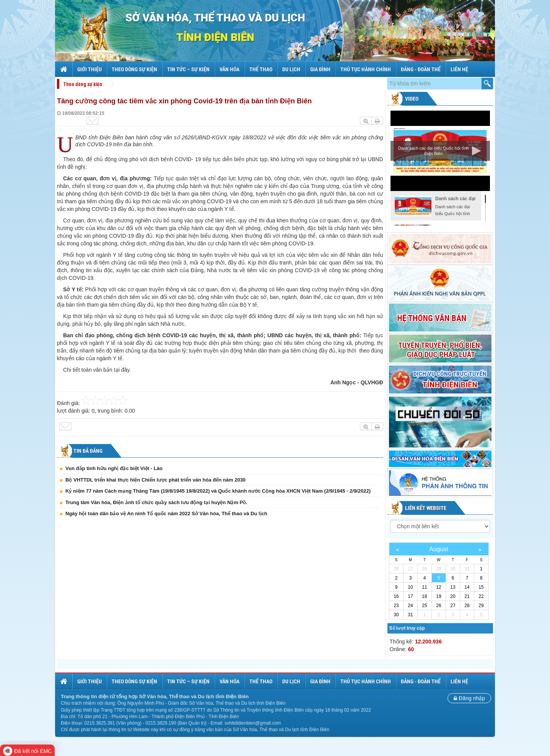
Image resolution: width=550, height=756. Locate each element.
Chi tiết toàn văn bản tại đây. (97, 370)
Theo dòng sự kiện (134, 69)
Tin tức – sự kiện (188, 69)
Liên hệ (459, 69)
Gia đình (320, 69)
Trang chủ (65, 69)
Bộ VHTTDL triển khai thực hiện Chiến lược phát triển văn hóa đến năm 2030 (155, 480)
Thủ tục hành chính (366, 69)
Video (411, 99)
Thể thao (261, 69)
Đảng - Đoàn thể (421, 69)
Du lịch (291, 69)
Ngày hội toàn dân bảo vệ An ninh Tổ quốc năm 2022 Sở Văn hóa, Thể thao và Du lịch (166, 514)
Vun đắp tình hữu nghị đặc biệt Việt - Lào (114, 468)
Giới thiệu (89, 69)
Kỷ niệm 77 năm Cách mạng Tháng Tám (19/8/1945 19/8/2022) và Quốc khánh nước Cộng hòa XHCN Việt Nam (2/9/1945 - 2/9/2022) (218, 491)
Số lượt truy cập (407, 628)
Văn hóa (229, 69)
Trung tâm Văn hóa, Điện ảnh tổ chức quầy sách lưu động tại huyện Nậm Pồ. (156, 502)
